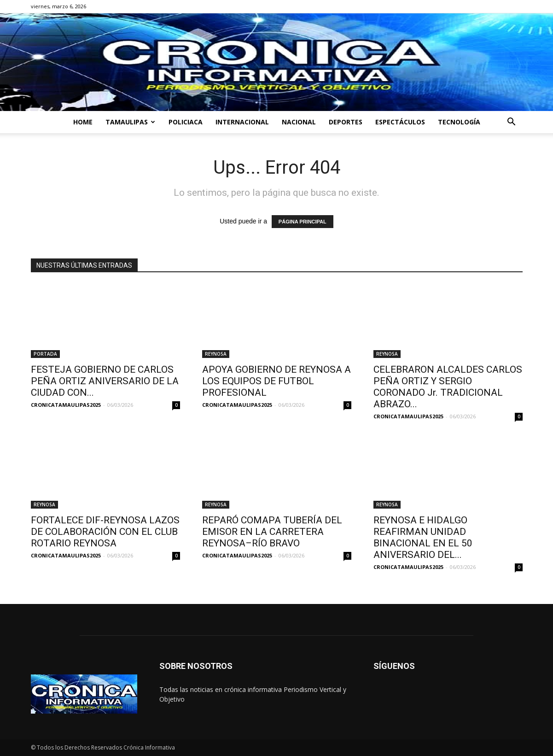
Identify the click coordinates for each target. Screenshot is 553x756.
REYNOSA (216, 354)
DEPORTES (346, 122)
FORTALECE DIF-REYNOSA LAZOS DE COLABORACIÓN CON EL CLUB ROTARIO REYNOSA (105, 532)
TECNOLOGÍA (459, 122)
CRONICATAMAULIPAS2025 (66, 405)
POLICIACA (186, 122)
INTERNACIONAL (242, 122)
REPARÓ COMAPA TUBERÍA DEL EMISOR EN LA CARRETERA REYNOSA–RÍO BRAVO (272, 532)
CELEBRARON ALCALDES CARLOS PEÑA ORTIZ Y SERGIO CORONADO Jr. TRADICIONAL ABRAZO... (448, 387)
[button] (512, 123)
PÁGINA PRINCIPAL (303, 222)
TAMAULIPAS (130, 122)
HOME (83, 122)
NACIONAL (299, 122)
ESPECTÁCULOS (400, 122)
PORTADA (45, 354)
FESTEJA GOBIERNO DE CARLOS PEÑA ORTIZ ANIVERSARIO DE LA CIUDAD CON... (105, 381)
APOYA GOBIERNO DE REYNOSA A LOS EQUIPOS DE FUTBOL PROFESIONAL (276, 381)
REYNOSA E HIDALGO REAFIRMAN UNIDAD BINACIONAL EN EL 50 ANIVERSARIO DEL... (423, 537)
